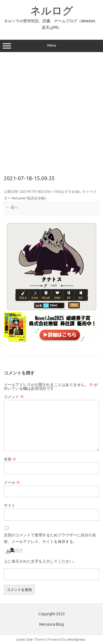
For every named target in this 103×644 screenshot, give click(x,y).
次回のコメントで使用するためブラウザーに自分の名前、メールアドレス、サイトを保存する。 (50, 538)
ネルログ (52, 10)
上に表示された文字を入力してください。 (40, 561)
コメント (14, 397)
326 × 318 (51, 191)
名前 (10, 459)
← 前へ (12, 207)
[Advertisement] (51, 112)
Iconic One (25, 639)
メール (12, 482)
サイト (10, 505)
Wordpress (76, 639)
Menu (51, 46)
